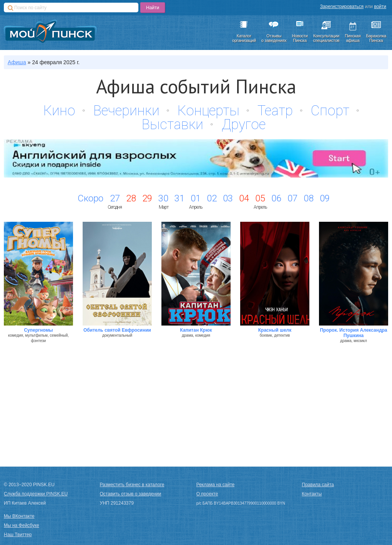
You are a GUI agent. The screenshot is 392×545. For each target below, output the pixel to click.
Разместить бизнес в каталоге (132, 485)
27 (115, 198)
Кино (59, 111)
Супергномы (38, 330)
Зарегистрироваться (342, 7)
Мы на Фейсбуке (22, 525)
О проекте (207, 494)
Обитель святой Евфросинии (117, 330)
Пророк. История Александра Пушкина (353, 333)
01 (196, 198)
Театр (275, 111)
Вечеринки (126, 111)
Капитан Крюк (196, 330)
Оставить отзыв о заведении (131, 494)
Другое (243, 125)
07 (292, 198)
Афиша (17, 62)
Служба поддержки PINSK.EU (36, 494)
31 (179, 198)
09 (325, 198)
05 (260, 198)
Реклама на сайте (216, 485)
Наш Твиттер (18, 535)
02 (212, 198)
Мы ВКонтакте (19, 516)
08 (309, 198)
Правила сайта (318, 485)
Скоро (91, 198)
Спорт (330, 111)
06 (276, 198)
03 (228, 198)
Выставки (173, 125)
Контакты (312, 494)
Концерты (208, 111)
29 (147, 198)
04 (244, 198)
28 (131, 198)
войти (380, 7)
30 (163, 198)
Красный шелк (275, 330)
